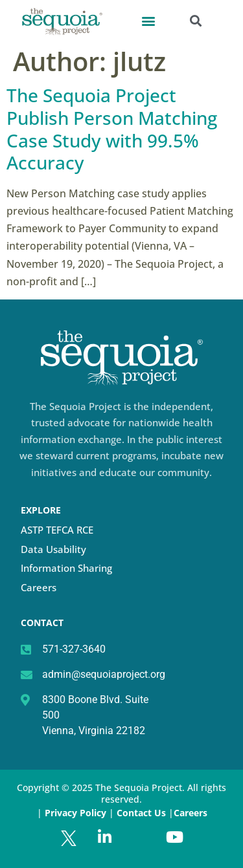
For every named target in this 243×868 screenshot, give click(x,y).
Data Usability (53, 549)
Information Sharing (66, 568)
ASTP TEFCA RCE (57, 530)
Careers (39, 587)
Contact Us (143, 813)
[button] (148, 20)
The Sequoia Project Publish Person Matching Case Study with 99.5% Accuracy (112, 129)
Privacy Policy (75, 813)
